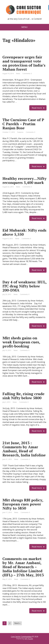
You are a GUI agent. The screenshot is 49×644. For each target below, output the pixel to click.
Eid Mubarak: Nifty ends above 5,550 (24, 232)
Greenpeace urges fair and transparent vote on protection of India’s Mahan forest (24, 63)
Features (20, 132)
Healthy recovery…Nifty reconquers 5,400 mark (24, 181)
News (18, 74)
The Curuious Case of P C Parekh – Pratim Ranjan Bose (23, 124)
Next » (17, 623)
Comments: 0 (27, 74)
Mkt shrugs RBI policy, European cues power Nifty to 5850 (23, 504)
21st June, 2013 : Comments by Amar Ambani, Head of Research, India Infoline (24, 449)
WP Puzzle (29, 639)
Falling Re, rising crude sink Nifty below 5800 (23, 396)
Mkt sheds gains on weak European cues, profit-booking (21, 342)
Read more (37, 108)
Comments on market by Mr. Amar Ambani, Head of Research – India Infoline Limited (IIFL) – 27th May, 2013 (23, 567)
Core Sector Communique (21, 637)
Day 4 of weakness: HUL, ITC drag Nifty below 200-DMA (24, 286)
